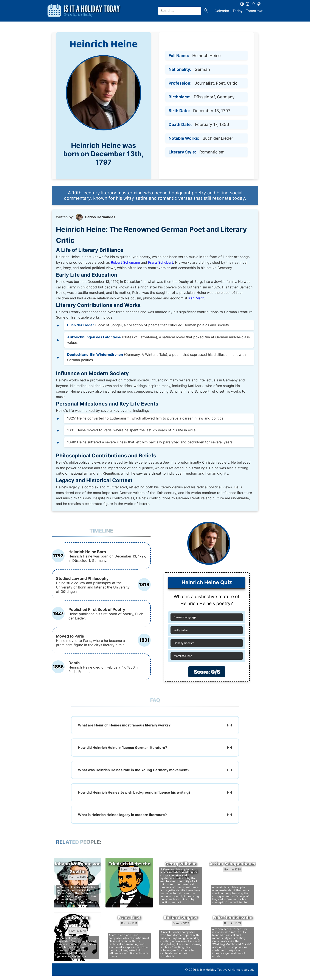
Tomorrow (254, 11)
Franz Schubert (161, 262)
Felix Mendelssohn (233, 918)
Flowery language (185, 617)
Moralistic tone (183, 656)
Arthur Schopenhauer (233, 864)
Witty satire (181, 630)
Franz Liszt (129, 918)
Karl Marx (196, 298)
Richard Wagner (181, 918)
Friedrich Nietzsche (129, 864)
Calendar (222, 11)
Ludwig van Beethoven (77, 922)
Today (238, 11)
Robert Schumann (125, 262)
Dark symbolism (184, 643)
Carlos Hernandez (100, 217)
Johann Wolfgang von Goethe (77, 868)
